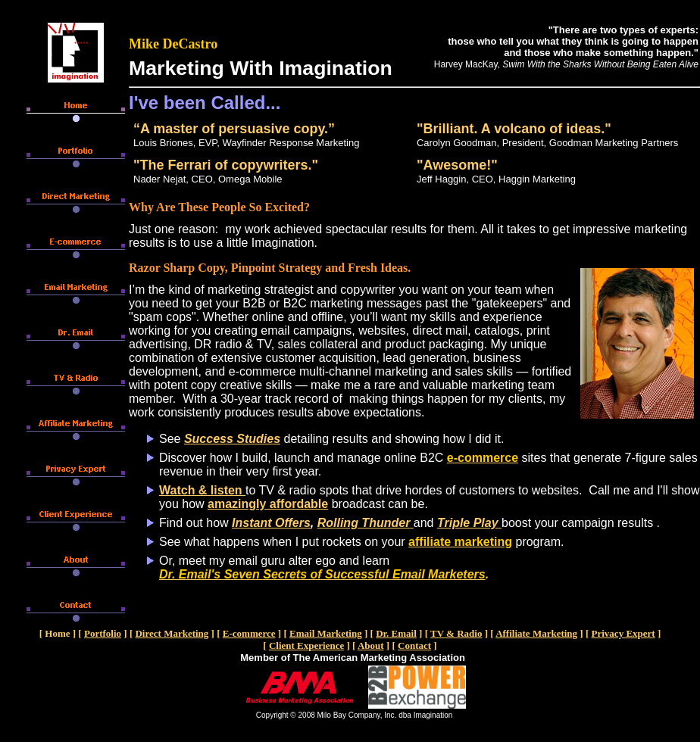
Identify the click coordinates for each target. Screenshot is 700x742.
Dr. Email (396, 633)
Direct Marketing (172, 633)
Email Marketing (326, 633)
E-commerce (249, 633)
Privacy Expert (623, 633)
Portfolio (103, 633)
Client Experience (306, 645)
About (371, 645)
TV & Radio (456, 633)
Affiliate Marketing (536, 633)
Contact (414, 645)
